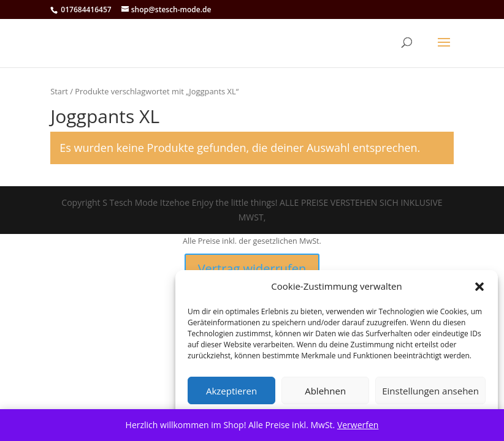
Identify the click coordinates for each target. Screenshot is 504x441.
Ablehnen (325, 391)
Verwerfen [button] (358, 425)
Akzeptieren (231, 391)
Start (59, 91)
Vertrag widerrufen (252, 269)
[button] (479, 287)
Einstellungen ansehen (430, 391)
